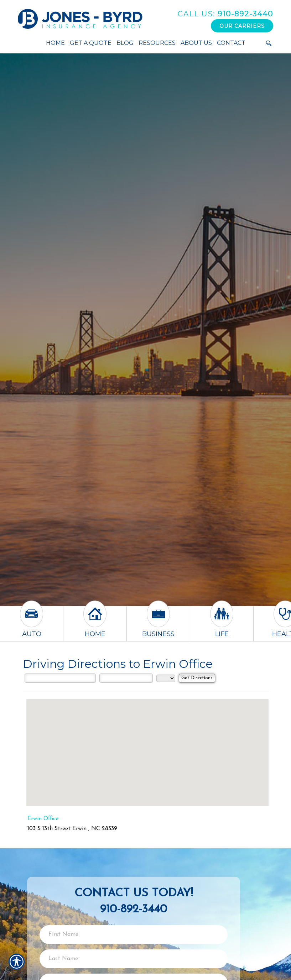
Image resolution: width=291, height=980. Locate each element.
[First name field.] (134, 935)
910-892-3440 (225, 14)
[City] (126, 678)
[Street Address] (60, 678)
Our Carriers (242, 26)
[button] (147, 746)
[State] (166, 678)
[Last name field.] (134, 959)
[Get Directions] (197, 678)
